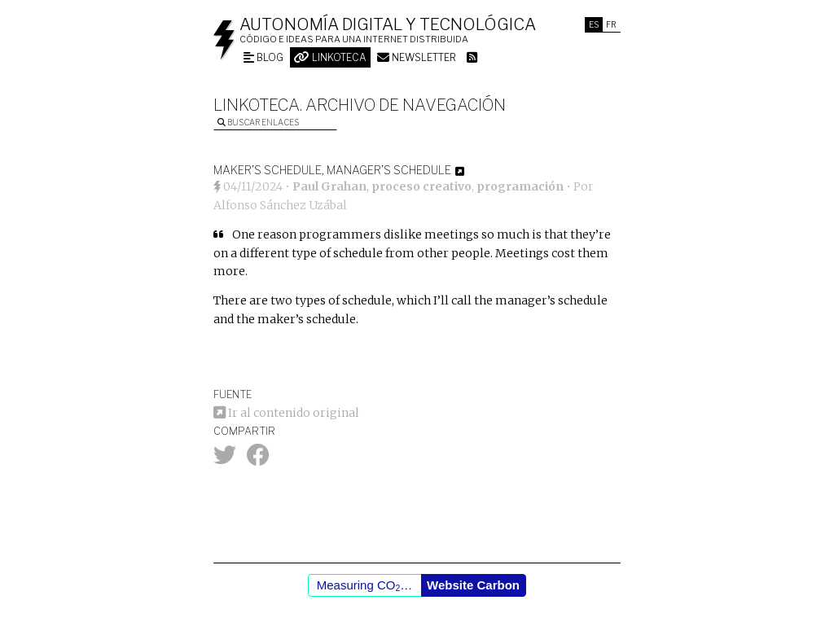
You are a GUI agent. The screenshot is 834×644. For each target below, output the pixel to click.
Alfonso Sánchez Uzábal (280, 205)
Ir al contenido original (286, 413)
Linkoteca (330, 57)
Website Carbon (473, 585)
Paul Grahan (329, 186)
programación (520, 186)
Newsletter (417, 57)
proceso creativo (421, 186)
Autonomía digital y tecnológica (388, 24)
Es (594, 24)
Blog (263, 57)
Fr (611, 24)
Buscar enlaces (258, 122)
